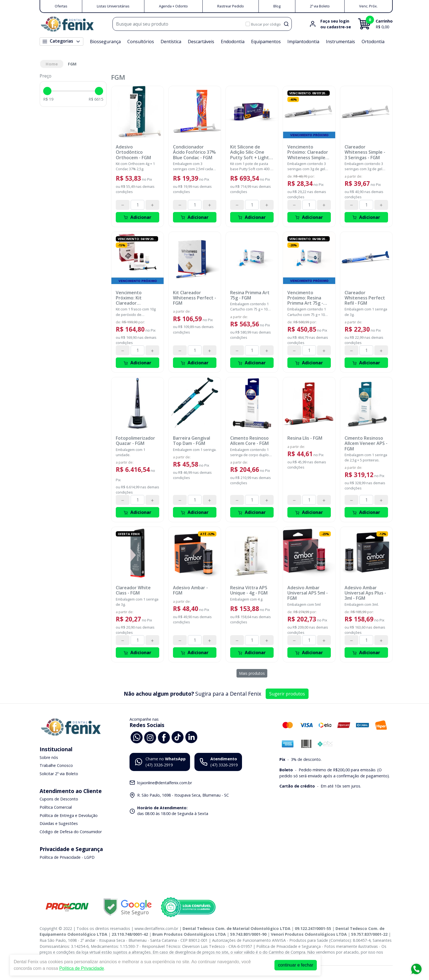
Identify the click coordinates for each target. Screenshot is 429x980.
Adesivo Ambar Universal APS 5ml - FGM (308, 593)
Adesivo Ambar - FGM (190, 590)
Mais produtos (252, 673)
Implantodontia (303, 42)
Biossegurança (105, 42)
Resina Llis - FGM (305, 438)
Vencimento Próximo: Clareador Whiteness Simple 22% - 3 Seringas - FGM (308, 152)
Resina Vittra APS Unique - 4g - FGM (249, 590)
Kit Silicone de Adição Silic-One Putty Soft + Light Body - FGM (250, 152)
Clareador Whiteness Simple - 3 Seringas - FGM (365, 152)
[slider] (47, 91)
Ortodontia (373, 42)
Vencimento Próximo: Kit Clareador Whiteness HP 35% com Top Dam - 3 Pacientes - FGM (136, 298)
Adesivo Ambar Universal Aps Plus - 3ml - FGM (365, 593)
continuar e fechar (296, 965)
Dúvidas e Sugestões (59, 823)
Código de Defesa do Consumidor (71, 832)
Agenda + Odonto (173, 6)
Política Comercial (56, 807)
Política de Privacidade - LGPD (67, 857)
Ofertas (61, 6)
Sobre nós (49, 757)
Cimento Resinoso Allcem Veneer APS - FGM (366, 444)
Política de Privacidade (82, 968)
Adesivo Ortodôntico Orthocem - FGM (133, 152)
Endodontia (233, 42)
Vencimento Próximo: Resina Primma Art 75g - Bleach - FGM (305, 298)
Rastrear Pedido (231, 6)
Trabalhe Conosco (56, 765)
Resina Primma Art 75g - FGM (250, 295)
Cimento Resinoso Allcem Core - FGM (249, 441)
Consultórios (141, 42)
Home (52, 64)
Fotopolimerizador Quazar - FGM (135, 441)
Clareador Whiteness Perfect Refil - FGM (365, 298)
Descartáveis (201, 42)
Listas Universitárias (113, 6)
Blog (277, 6)
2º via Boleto (320, 6)
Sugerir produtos (287, 694)
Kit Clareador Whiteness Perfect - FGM (195, 298)
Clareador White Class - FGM (133, 590)
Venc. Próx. (368, 6)
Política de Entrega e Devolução (69, 815)
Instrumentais (340, 42)
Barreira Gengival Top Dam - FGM (192, 441)
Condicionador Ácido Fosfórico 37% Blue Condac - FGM (194, 152)
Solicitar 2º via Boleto (59, 774)
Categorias (61, 41)
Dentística (171, 42)
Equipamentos (266, 42)
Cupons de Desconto (59, 799)
